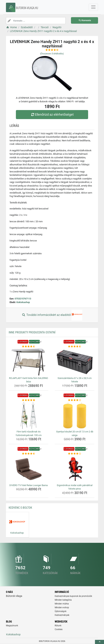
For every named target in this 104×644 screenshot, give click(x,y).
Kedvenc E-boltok (20, 508)
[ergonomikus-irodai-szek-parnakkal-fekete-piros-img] (75, 469)
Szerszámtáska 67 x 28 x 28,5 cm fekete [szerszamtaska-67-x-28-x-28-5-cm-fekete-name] (75, 380)
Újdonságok (61, 611)
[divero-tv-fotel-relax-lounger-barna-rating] (29, 454)
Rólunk (58, 626)
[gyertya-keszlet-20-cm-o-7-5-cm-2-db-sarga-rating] (75, 400)
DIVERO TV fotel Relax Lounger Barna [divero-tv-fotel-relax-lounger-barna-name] (29, 485)
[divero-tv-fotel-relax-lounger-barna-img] (29, 469)
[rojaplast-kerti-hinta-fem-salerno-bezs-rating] (29, 347)
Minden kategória (63, 600)
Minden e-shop (62, 607)
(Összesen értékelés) (52, 54)
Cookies (59, 629)
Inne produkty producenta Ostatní (32, 332)
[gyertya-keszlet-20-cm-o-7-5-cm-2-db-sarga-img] (75, 415)
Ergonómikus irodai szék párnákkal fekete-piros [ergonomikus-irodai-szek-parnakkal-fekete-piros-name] (75, 487)
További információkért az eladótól (52, 315)
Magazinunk (12, 626)
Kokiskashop (23, 302)
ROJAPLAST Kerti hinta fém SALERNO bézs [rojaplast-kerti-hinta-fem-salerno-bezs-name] (29, 380)
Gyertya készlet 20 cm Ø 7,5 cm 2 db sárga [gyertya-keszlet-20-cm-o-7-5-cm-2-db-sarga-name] (75, 433)
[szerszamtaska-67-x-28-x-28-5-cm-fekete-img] (75, 362)
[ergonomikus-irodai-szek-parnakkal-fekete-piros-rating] (75, 454)
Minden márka (62, 604)
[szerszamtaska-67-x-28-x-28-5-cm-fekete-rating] (75, 347)
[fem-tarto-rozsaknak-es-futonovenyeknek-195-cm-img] (29, 415)
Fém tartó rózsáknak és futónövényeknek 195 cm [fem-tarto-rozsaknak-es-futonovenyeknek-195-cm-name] (29, 433)
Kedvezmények (62, 615)
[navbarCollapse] (93, 7)
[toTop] (99, 642)
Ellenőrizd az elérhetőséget (52, 114)
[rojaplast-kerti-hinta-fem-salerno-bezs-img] (29, 362)
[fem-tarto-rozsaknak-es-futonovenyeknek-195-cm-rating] (29, 400)
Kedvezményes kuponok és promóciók (73, 596)
